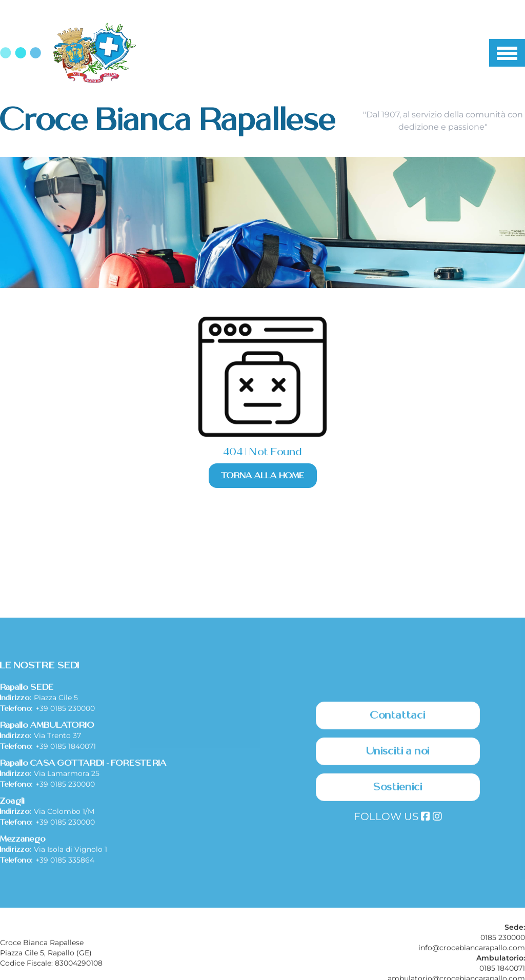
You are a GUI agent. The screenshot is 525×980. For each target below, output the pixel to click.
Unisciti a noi (398, 823)
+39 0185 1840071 (66, 818)
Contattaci (398, 787)
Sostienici (398, 859)
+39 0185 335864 (65, 931)
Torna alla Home (263, 476)
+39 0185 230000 (65, 780)
